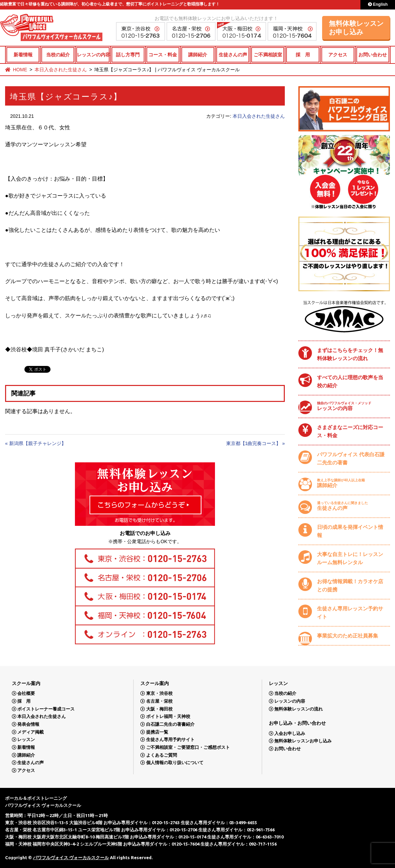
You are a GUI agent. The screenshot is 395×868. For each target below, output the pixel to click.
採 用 (303, 55)
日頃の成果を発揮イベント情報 (350, 531)
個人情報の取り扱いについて (175, 763)
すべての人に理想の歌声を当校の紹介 (350, 381)
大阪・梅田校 (159, 709)
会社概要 (26, 693)
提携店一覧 (157, 732)
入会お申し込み (290, 733)
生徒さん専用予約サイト (170, 740)
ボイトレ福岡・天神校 (168, 716)
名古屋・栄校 (159, 701)
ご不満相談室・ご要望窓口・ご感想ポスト (188, 747)
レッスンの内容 (93, 55)
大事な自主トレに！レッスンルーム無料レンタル (350, 558)
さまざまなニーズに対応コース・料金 (350, 431)
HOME (20, 70)
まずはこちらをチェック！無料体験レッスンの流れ (350, 354)
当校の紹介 (58, 55)
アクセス (338, 55)
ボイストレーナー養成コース (46, 709)
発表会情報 (28, 724)
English (378, 4)
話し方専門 (128, 55)
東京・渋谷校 (159, 693)
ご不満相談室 (268, 55)
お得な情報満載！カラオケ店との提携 (350, 585)
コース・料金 (163, 55)
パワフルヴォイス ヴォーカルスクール (71, 857)
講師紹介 (198, 55)
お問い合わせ (373, 55)
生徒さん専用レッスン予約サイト (350, 613)
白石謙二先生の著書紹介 (170, 724)
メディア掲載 (31, 732)
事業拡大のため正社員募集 (348, 636)
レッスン (26, 740)
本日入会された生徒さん (61, 70)
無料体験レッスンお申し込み (356, 28)
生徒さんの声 (233, 55)
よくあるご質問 (162, 755)
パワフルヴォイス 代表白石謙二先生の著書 (351, 458)
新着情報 (23, 55)
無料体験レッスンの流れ (299, 709)
